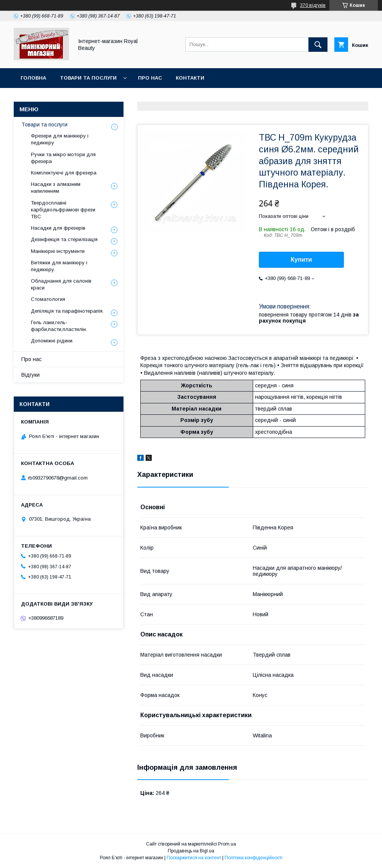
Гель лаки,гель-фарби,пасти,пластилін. (59, 326)
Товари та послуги (88, 78)
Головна (33, 78)
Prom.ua (227, 844)
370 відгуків (313, 5)
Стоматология (48, 299)
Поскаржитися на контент (194, 858)
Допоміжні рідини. (52, 341)
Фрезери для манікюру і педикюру (60, 139)
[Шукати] (318, 45)
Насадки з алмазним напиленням (56, 188)
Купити (302, 260)
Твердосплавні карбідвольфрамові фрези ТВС (63, 210)
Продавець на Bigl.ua (191, 851)
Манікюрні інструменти (58, 251)
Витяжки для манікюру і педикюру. (59, 266)
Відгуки (30, 375)
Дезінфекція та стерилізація (64, 239)
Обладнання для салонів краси (61, 284)
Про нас (150, 78)
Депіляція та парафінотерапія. (67, 311)
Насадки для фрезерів (58, 228)
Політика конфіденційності (254, 858)
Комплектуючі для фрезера (64, 173)
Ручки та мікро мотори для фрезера (63, 158)
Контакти (190, 78)
